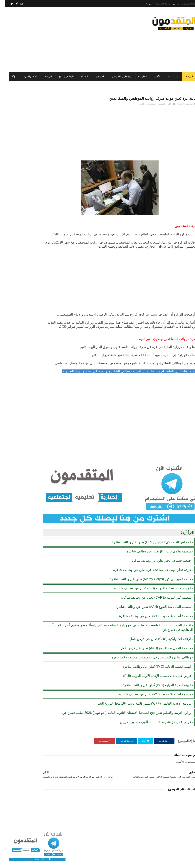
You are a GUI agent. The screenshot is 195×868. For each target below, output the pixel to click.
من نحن (171, 4)
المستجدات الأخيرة (142, 105)
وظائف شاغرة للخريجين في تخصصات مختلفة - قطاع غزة (146, 671)
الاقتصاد (79, 77)
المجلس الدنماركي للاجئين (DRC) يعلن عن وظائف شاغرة (146, 555)
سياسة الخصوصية (158, 4)
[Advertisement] (71, 40)
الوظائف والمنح (61, 77)
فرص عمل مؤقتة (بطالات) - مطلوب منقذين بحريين (150, 740)
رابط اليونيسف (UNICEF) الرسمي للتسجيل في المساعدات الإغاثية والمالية (23, 284)
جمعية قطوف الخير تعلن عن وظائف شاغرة (156, 574)
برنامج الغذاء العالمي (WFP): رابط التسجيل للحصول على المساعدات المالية (22, 267)
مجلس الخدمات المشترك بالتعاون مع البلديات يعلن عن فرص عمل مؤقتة (23, 197)
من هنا (150, 393)
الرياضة (43, 77)
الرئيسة (184, 77)
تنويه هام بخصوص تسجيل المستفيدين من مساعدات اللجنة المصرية (24, 301)
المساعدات (168, 77)
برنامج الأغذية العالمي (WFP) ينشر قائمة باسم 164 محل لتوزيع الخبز (139, 717)
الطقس (184, 85)
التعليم (138, 77)
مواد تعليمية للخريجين (116, 77)
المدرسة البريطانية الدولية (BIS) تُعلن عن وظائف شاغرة (147, 602)
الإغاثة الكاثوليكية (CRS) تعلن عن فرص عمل (155, 652)
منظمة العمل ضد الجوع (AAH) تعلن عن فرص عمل (150, 661)
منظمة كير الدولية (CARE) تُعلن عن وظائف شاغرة (151, 611)
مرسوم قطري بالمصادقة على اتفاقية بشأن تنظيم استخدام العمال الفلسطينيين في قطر (25, 214)
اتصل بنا (144, 4)
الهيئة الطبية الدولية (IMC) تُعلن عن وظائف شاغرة (152, 680)
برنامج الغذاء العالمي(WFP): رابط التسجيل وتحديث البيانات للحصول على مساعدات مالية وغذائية (23, 147)
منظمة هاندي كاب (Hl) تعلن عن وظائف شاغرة (154, 565)
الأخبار (152, 77)
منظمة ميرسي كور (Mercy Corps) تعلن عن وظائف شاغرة (145, 592)
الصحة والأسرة (25, 77)
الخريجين (95, 77)
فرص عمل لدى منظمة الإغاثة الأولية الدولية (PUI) (152, 689)
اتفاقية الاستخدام (184, 4)
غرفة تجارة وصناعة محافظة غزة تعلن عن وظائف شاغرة (147, 583)
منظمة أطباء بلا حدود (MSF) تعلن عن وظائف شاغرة (150, 629)
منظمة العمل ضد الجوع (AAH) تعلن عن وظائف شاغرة (148, 620)
